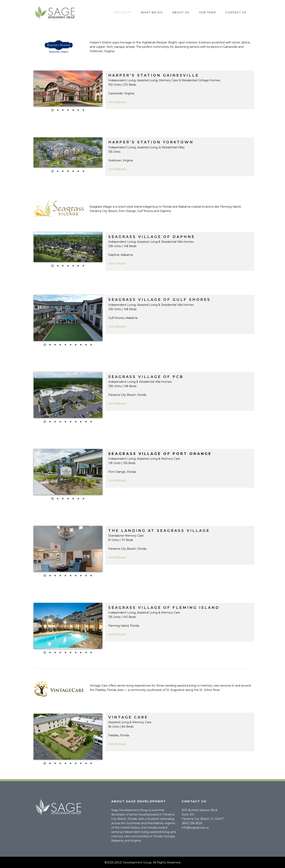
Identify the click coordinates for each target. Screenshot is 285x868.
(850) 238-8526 (192, 823)
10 (91, 345)
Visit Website (117, 102)
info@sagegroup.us (195, 828)
